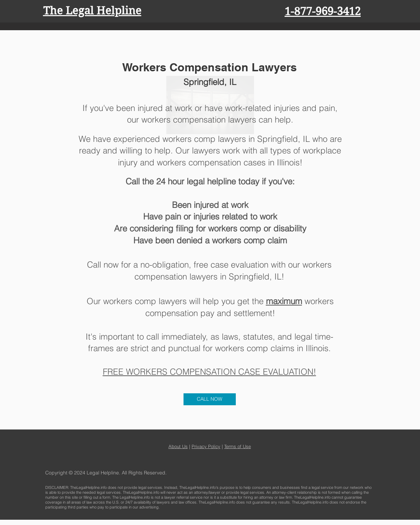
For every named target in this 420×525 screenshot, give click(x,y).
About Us (178, 446)
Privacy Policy (206, 446)
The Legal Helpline (92, 11)
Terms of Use (238, 446)
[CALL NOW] (210, 399)
